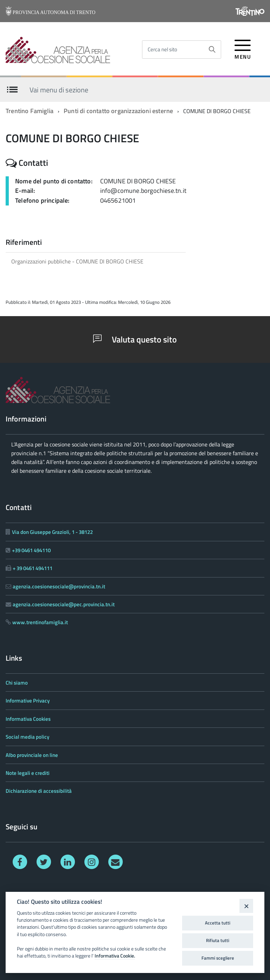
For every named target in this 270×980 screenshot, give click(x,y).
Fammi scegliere (218, 958)
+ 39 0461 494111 (33, 568)
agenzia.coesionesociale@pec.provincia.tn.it (64, 604)
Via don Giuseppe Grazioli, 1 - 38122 (52, 532)
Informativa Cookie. (115, 956)
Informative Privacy (28, 701)
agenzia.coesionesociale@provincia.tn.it (59, 586)
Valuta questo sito (135, 339)
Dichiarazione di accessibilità (39, 791)
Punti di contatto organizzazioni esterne (118, 111)
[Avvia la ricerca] (212, 50)
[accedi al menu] (243, 48)
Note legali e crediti (28, 773)
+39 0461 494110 (31, 550)
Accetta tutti (218, 923)
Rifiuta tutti (218, 940)
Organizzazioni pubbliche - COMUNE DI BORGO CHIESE (77, 261)
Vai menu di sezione (59, 89)
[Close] (246, 906)
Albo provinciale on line (32, 755)
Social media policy (27, 737)
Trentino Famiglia (30, 111)
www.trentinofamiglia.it (40, 622)
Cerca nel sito (162, 49)
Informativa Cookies (28, 719)
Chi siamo (17, 683)
